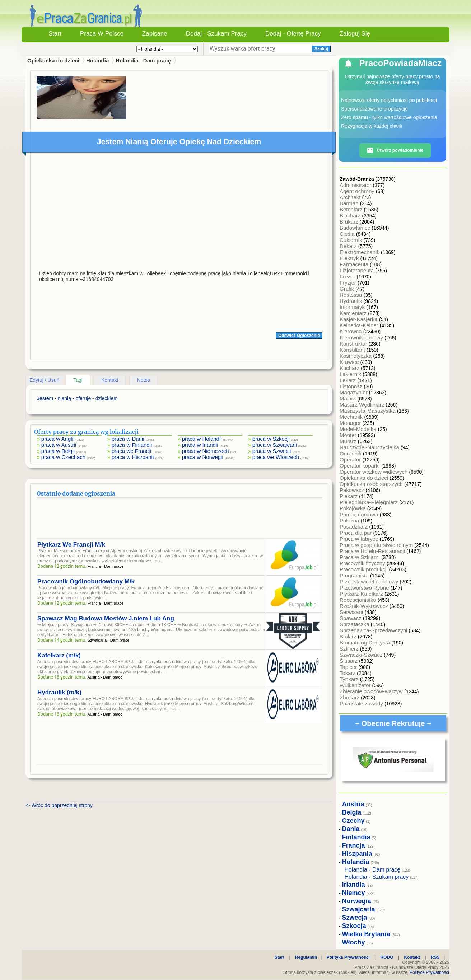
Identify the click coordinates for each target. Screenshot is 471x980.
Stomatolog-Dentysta (365, 643)
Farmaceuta (355, 264)
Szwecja (355, 918)
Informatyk (353, 307)
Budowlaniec (356, 228)
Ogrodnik (351, 453)
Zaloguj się (355, 34)
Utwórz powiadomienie (395, 150)
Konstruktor (354, 344)
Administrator (356, 185)
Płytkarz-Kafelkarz (362, 594)
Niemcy (354, 893)
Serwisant (352, 612)
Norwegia (357, 901)
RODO (387, 957)
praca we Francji (131, 451)
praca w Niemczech (206, 451)
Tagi (78, 380)
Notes (143, 380)
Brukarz (350, 222)
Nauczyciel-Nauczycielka (370, 447)
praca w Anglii (58, 439)
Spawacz (351, 618)
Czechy (353, 821)
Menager (351, 423)
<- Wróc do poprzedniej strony (59, 805)
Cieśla (348, 234)
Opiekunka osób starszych (372, 484)
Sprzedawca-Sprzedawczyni (374, 630)
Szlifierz (350, 649)
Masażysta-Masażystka (368, 411)
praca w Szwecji (272, 451)
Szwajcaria (359, 909)
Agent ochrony (358, 191)
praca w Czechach (63, 457)
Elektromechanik (360, 252)
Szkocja (354, 926)
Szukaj (321, 49)
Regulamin (306, 957)
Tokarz (348, 673)
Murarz (349, 441)
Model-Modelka (359, 429)
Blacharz (351, 215)
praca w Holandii (202, 439)
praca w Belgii (58, 451)
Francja (354, 845)
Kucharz (350, 368)
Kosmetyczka (356, 356)
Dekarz (349, 246)
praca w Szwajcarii (275, 445)
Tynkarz (350, 679)
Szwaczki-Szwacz (362, 655)
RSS (435, 957)
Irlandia (354, 885)
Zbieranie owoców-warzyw (372, 691)
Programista (355, 575)
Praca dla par (356, 533)
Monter (349, 435)
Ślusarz (349, 661)
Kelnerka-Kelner (360, 325)
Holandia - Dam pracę (143, 60)
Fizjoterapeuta (357, 270)
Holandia (97, 60)
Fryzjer (349, 283)
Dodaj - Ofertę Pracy (293, 34)
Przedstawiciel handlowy (370, 582)
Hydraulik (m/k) (59, 692)
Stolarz (349, 636)
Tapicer (349, 667)
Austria (353, 804)
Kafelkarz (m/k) (59, 655)
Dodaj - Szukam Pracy (216, 34)
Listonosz (352, 386)
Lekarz (348, 380)
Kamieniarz (354, 313)
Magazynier (354, 392)
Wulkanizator (356, 685)
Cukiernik (352, 240)
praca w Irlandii (200, 445)
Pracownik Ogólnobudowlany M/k (86, 582)
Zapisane (155, 34)
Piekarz (349, 496)
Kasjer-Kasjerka (359, 319)
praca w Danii (128, 439)
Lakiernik (351, 374)
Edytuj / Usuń (44, 380)
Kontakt (110, 380)
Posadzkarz (355, 527)
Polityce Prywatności (429, 972)
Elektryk (350, 258)
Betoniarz (352, 209)
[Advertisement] (179, 212)
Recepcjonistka (359, 600)
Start (55, 34)
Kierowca (351, 331)
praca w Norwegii (203, 457)
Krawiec (350, 362)
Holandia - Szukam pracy (377, 877)
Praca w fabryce (360, 539)
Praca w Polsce (102, 34)
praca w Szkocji (271, 439)
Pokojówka (353, 508)
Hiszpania (357, 854)
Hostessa (352, 295)
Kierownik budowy (362, 337)
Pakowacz (353, 490)
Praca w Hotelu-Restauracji (373, 551)
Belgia (352, 812)
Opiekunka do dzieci (365, 478)
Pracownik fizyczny (363, 563)
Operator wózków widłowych (374, 472)
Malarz (348, 398)
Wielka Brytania (366, 934)
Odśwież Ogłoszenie (299, 336)
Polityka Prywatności (348, 957)
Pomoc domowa (360, 514)
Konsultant (353, 350)
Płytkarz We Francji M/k (71, 545)
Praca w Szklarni (360, 557)
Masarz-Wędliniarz (363, 405)
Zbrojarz (350, 697)
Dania (351, 829)
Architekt (351, 197)
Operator (351, 459)
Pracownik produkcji (364, 569)
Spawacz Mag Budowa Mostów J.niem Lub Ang (106, 618)
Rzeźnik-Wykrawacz (365, 606)
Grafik (348, 289)
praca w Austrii (59, 445)
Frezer (348, 276)
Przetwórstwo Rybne (365, 588)
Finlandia (356, 837)
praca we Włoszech (276, 457)
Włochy (354, 942)
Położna (350, 521)
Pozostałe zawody (362, 704)
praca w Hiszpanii (133, 457)
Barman (350, 203)
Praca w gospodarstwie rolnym (377, 545)
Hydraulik (352, 301)
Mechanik (352, 417)
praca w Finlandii (132, 445)
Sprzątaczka (355, 624)
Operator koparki (360, 466)
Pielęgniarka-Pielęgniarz (369, 502)
